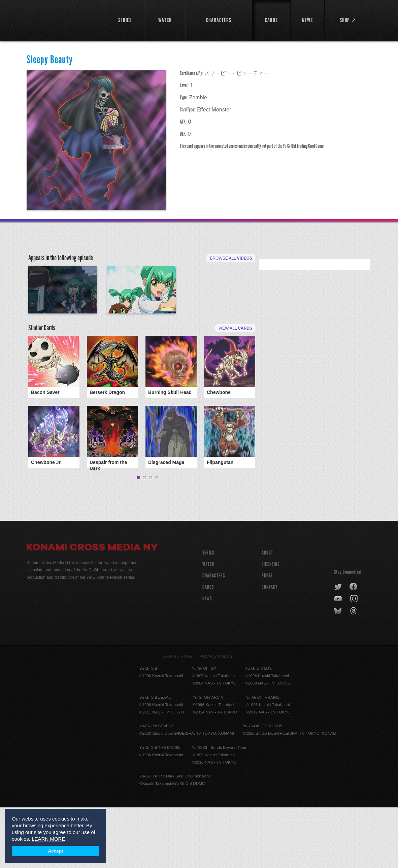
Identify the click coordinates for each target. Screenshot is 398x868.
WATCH (208, 625)
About (267, 613)
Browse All (231, 258)
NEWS (207, 659)
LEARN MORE (48, 839)
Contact (270, 648)
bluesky (339, 672)
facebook (354, 647)
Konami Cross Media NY (92, 609)
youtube (339, 660)
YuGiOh (62, 19)
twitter (338, 647)
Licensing (271, 625)
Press (267, 636)
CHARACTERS (214, 636)
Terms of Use (177, 717)
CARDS (208, 648)
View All (235, 379)
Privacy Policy (216, 717)
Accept (56, 851)
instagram (354, 660)
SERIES (208, 613)
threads (354, 672)
